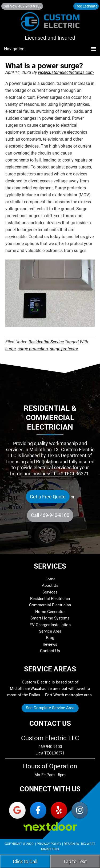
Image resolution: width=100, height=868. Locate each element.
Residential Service (46, 342)
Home (50, 579)
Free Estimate (86, 6)
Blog (50, 638)
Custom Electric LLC (50, 24)
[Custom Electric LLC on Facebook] (38, 810)
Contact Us (50, 651)
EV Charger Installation (50, 625)
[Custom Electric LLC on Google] (17, 810)
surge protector (64, 349)
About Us (50, 585)
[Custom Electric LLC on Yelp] (59, 810)
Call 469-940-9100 (50, 515)
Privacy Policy (49, 844)
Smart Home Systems (50, 618)
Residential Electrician (50, 599)
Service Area (50, 631)
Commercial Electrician (50, 605)
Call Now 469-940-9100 (22, 6)
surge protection (33, 349)
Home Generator (50, 612)
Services (50, 592)
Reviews (50, 644)
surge (11, 349)
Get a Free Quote (48, 497)
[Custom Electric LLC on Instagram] (80, 810)
